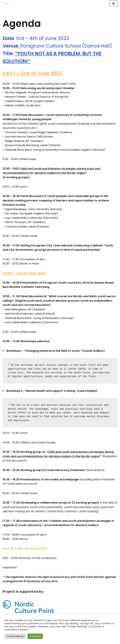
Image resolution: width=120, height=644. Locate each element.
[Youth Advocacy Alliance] (5, 4)
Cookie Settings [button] (15, 636)
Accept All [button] (35, 636)
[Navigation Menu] (113, 4)
